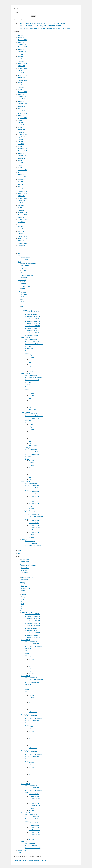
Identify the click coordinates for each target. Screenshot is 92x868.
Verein (20, 262)
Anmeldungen (22, 548)
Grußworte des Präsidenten (29, 263)
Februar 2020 (22, 111)
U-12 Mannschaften (34, 501)
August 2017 (21, 158)
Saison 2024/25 (26, 338)
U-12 (23, 297)
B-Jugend (24, 295)
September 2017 (22, 156)
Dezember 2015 (22, 191)
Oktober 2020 (22, 101)
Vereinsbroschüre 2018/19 (33, 324)
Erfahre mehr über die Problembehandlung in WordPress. (30, 861)
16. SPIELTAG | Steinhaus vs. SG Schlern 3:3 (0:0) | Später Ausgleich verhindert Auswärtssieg (44, 28)
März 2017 (21, 165)
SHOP (19, 550)
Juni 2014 (21, 224)
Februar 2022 (22, 90)
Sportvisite (24, 268)
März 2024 (21, 61)
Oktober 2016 (22, 175)
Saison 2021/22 (26, 448)
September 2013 (22, 243)
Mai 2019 (20, 120)
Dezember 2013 (22, 236)
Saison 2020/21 (26, 482)
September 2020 (22, 104)
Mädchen (31, 371)
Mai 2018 (20, 139)
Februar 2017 (22, 168)
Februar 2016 (22, 189)
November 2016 (22, 172)
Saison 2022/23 (26, 412)
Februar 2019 (22, 127)
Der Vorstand (25, 266)
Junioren (31, 391)
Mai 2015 (20, 203)
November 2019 (22, 113)
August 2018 (21, 137)
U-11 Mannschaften (34, 528)
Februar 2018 (22, 146)
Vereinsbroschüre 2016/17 (33, 319)
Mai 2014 (20, 227)
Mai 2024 (20, 56)
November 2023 (22, 64)
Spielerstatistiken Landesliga (33, 546)
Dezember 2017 (22, 149)
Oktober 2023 (22, 66)
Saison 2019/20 (26, 511)
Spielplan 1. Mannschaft (32, 342)
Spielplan (24, 284)
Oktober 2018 (22, 132)
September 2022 (22, 80)
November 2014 (22, 215)
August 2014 (21, 222)
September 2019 (22, 118)
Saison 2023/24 (26, 374)
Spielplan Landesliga (31, 543)
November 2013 (22, 238)
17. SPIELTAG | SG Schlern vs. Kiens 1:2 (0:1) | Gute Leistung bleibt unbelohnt (40, 26)
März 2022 (21, 87)
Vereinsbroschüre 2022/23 (33, 331)
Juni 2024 (21, 54)
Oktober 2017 (22, 153)
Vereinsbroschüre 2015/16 (33, 316)
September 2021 (22, 97)
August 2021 (21, 99)
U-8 (22, 306)
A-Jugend (24, 292)
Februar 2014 (22, 234)
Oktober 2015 (22, 196)
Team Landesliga (30, 541)
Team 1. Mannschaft (31, 339)
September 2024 (22, 52)
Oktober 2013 (22, 241)
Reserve (27, 385)
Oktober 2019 (22, 116)
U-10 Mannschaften (34, 496)
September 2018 (22, 134)
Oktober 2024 (22, 49)
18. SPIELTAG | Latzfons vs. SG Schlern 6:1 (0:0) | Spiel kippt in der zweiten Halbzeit (41, 23)
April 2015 (21, 205)
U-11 (23, 299)
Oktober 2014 (22, 217)
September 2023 (22, 68)
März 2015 (21, 208)
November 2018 (22, 130)
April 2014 (21, 229)
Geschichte (25, 278)
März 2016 (21, 186)
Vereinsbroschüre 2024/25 (33, 335)
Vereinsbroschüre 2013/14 (33, 312)
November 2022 (22, 75)
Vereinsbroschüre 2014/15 (33, 314)
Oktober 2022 (22, 78)
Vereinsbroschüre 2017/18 (33, 321)
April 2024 (21, 59)
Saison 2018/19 (26, 539)
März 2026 (21, 38)
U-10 (23, 302)
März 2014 (21, 231)
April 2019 (21, 123)
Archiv (20, 309)
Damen (23, 288)
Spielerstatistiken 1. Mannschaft (34, 344)
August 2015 (21, 201)
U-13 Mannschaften (34, 503)
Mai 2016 (20, 182)
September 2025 (22, 45)
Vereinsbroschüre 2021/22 (33, 328)
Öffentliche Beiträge (27, 275)
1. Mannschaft (22, 280)
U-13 (30, 432)
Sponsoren (24, 273)
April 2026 (21, 35)
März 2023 (21, 73)
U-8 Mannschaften (34, 492)
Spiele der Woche (26, 257)
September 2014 (22, 220)
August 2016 (21, 179)
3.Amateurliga (29, 349)
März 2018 (21, 144)
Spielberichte (25, 260)
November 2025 (22, 40)
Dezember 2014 (22, 212)
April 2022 (21, 85)
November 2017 (22, 151)
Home (20, 253)
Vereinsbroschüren (27, 310)
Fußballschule (33, 410)
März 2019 (21, 125)
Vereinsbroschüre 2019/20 (33, 326)
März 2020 (21, 108)
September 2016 (22, 177)
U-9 (22, 304)
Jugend (20, 291)
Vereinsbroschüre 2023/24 (33, 333)
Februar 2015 (22, 210)
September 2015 (22, 198)
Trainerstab (25, 270)
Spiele (20, 256)
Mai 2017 (20, 160)
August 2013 (21, 246)
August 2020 (21, 106)
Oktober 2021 (22, 94)
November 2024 (22, 47)
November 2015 (22, 194)
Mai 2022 (20, 82)
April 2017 (21, 163)
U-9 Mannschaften (34, 494)
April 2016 (21, 184)
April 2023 (21, 71)
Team (23, 281)
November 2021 (22, 92)
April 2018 (21, 142)
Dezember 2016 (22, 170)
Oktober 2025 (22, 42)
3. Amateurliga (26, 286)
